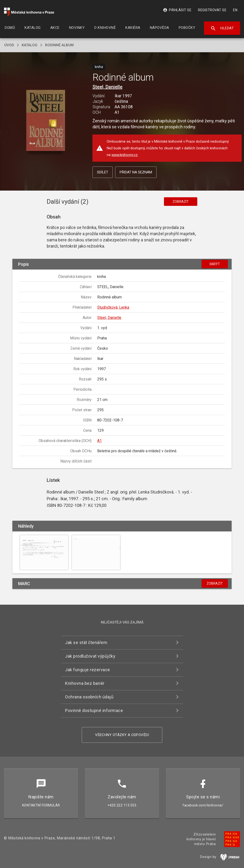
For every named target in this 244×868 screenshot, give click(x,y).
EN (235, 10)
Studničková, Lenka (113, 307)
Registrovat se (212, 10)
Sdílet (103, 172)
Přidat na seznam (136, 172)
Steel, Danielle (107, 87)
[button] (46, 121)
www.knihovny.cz (125, 155)
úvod (9, 45)
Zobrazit (181, 202)
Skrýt (215, 264)
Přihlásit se (177, 10)
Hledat (222, 28)
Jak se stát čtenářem (86, 642)
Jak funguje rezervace (88, 670)
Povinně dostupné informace (94, 710)
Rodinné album (59, 45)
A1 (99, 441)
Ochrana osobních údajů (89, 697)
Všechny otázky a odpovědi (122, 735)
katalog (30, 45)
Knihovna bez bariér (85, 683)
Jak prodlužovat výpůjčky (90, 656)
